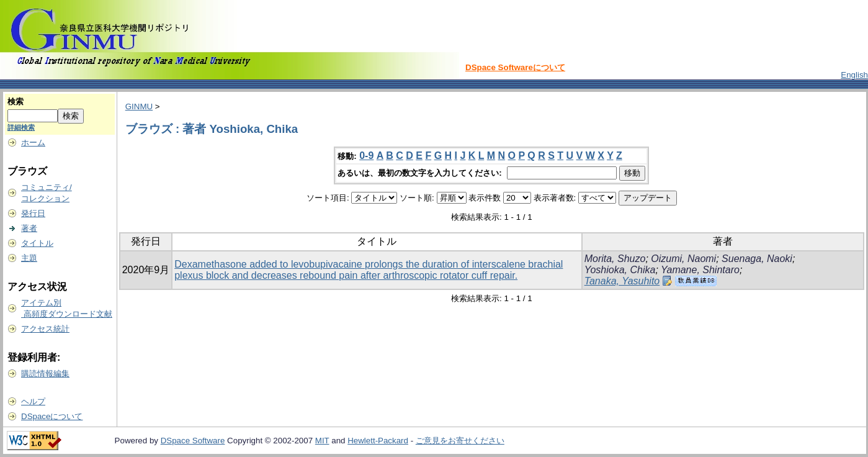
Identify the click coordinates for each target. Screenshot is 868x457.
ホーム (33, 143)
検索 (16, 102)
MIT (322, 441)
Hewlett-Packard (378, 441)
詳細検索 (21, 127)
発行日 (33, 213)
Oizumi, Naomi (683, 259)
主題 (29, 258)
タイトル (37, 243)
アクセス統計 (45, 329)
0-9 (366, 156)
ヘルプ (33, 401)
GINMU (139, 106)
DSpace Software (193, 441)
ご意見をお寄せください (460, 441)
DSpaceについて (52, 416)
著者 (29, 228)
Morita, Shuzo (615, 259)
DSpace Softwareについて (515, 67)
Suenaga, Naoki (757, 259)
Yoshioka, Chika (620, 270)
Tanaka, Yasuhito (622, 281)
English (854, 75)
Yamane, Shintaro (700, 270)
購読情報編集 (45, 373)
